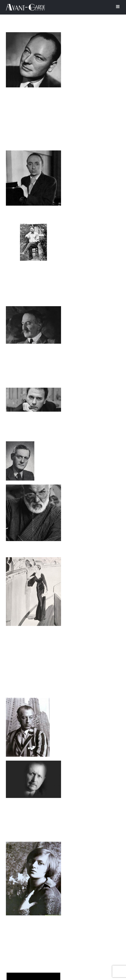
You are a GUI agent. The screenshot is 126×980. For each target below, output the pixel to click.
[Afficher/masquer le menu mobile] (118, 7)
